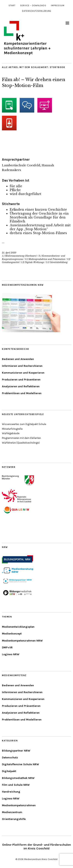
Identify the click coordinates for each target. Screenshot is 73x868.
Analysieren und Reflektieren (21, 386)
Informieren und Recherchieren (22, 366)
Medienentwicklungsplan (18, 627)
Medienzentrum (12, 812)
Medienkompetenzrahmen (19, 805)
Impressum (58, 6)
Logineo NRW (11, 654)
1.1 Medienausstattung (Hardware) (19, 256)
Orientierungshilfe (14, 819)
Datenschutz (10, 757)
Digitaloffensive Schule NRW (20, 764)
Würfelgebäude (11, 433)
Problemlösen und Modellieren (22, 393)
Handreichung (11, 792)
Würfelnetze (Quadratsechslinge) (21, 443)
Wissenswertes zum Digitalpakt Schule (24, 424)
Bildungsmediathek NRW (18, 778)
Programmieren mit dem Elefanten (21, 438)
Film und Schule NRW (16, 785)
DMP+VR (7, 647)
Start (12, 6)
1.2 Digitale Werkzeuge (33, 262)
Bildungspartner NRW (16, 751)
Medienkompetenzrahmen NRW (22, 641)
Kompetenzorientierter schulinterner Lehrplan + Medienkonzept (27, 48)
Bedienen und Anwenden (18, 359)
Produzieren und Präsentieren (21, 380)
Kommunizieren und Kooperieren (23, 373)
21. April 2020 (9, 253)
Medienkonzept (12, 634)
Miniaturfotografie (12, 429)
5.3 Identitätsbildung (57, 262)
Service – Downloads (33, 6)
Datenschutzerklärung (37, 11)
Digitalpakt (9, 771)
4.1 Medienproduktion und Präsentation (45, 259)
